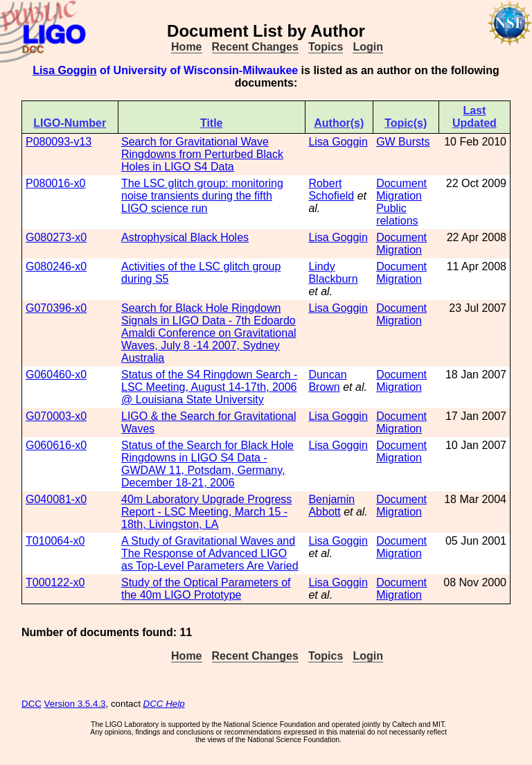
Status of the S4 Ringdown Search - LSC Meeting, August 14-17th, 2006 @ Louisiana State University (209, 387)
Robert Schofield (331, 190)
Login (368, 47)
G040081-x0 (56, 499)
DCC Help (164, 704)
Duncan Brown (327, 381)
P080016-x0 (55, 183)
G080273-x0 (56, 237)
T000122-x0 (55, 582)
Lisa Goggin (64, 70)
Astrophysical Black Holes (185, 237)
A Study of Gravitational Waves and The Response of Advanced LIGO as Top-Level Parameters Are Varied (210, 553)
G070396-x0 (56, 308)
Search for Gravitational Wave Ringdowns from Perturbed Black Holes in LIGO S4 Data (202, 154)
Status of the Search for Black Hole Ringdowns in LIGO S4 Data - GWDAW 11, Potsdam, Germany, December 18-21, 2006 (207, 464)
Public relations (397, 214)
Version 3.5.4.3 (75, 704)
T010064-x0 (55, 541)
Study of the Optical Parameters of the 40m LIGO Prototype (206, 589)
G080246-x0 (56, 266)
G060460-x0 (56, 375)
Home (186, 47)
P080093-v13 (59, 142)
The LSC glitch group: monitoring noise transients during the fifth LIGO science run (202, 196)
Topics (326, 47)
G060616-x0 (56, 445)
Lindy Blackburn (333, 273)
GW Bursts (403, 142)
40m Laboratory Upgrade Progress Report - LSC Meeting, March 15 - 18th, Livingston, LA (206, 512)
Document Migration (401, 190)
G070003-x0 (56, 416)
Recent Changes (255, 47)
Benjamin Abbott (331, 505)
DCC (32, 704)
